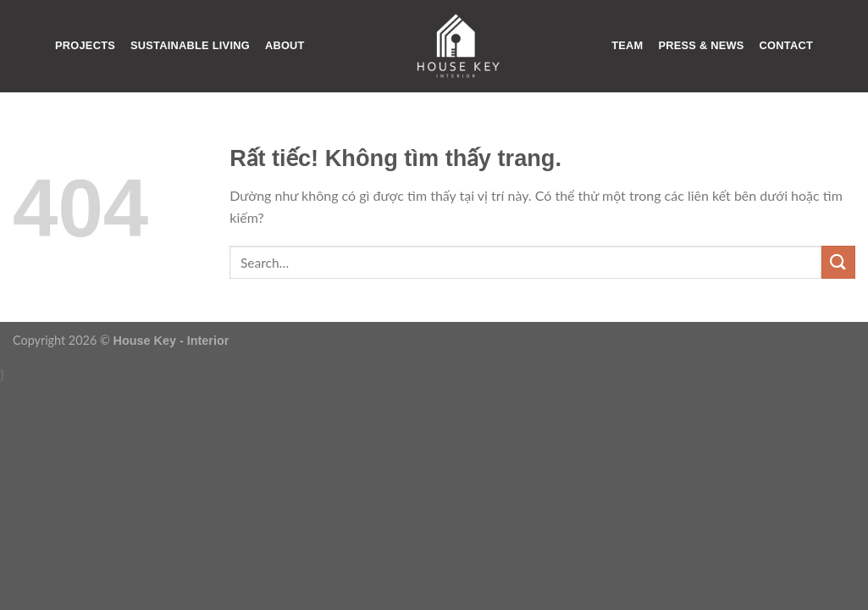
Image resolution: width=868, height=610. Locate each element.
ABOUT (285, 45)
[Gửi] (838, 262)
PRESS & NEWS (701, 45)
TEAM (627, 45)
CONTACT (786, 45)
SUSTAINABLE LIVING (190, 45)
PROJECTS (85, 45)
